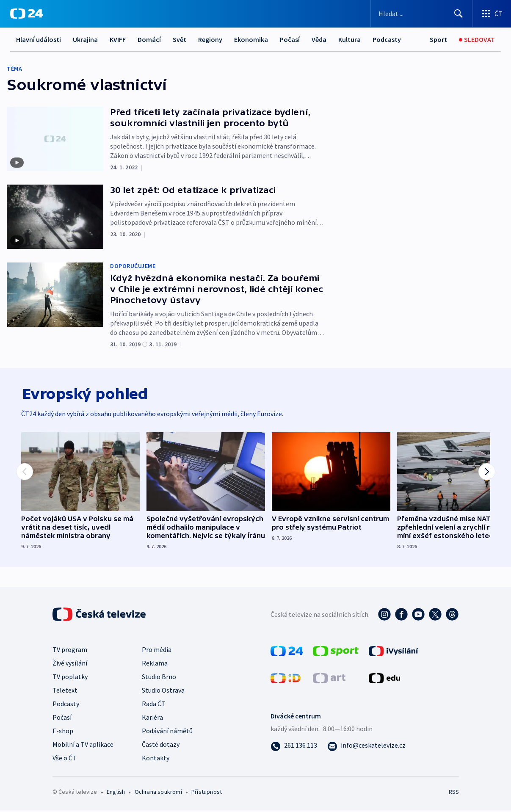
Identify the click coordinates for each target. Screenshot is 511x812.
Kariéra (152, 719)
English (116, 793)
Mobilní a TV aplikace (83, 746)
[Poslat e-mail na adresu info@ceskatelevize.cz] (366, 747)
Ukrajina (85, 39)
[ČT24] (26, 14)
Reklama (155, 665)
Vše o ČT (65, 760)
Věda (319, 39)
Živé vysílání (70, 665)
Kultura (349, 39)
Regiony (210, 39)
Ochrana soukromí (158, 793)
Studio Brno (159, 678)
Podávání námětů (167, 732)
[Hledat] (459, 14)
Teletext (65, 692)
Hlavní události (39, 39)
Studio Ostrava (163, 692)
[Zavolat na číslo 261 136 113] (294, 747)
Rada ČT (154, 705)
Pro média (157, 651)
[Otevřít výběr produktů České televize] (492, 14)
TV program (70, 651)
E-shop (63, 732)
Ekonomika (251, 39)
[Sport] (438, 40)
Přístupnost (207, 793)
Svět (180, 39)
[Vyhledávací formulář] (421, 14)
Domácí (149, 39)
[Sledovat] (477, 40)
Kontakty (156, 760)
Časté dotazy (161, 746)
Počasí (290, 39)
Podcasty (387, 39)
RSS (454, 793)
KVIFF (118, 39)
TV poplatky (70, 678)
